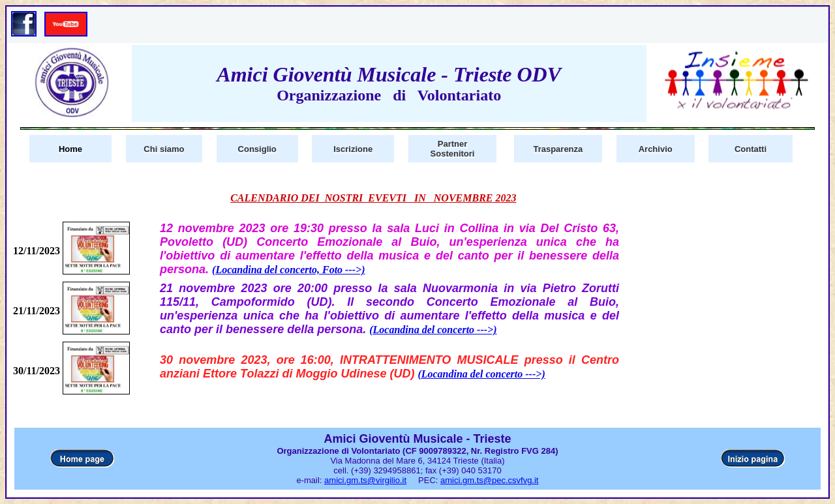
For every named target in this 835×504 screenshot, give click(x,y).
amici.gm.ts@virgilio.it (365, 480)
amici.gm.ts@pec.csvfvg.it (489, 480)
